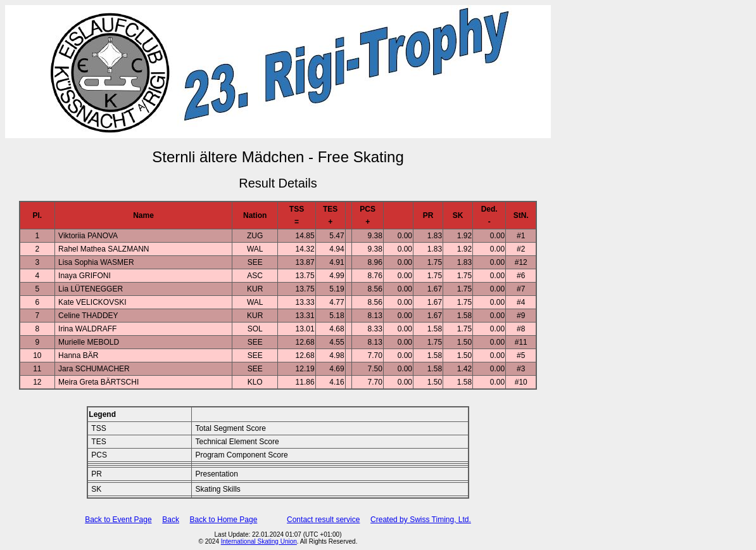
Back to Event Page (118, 520)
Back (171, 520)
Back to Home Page (224, 520)
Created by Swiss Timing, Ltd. (421, 520)
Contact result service (323, 520)
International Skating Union (259, 541)
